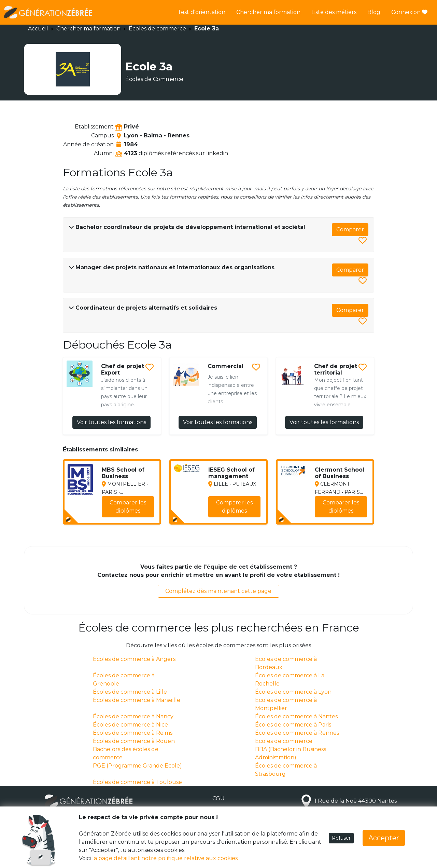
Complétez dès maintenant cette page (218, 591)
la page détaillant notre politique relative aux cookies (165, 858)
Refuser (341, 838)
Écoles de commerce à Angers (134, 659)
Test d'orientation (201, 12)
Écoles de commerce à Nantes (296, 716)
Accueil (38, 29)
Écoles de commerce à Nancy (133, 716)
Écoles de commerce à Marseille (137, 700)
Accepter (384, 838)
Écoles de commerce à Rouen (134, 741)
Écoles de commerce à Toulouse (137, 782)
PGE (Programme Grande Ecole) (137, 766)
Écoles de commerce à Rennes (297, 733)
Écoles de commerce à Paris (293, 725)
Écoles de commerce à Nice (130, 725)
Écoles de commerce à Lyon (293, 692)
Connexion (409, 12)
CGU (218, 798)
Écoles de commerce (157, 29)
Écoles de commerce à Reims (133, 733)
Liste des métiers (334, 12)
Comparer (350, 229)
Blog (374, 12)
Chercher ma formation (268, 12)
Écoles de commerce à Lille (130, 692)
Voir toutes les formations (111, 422)
